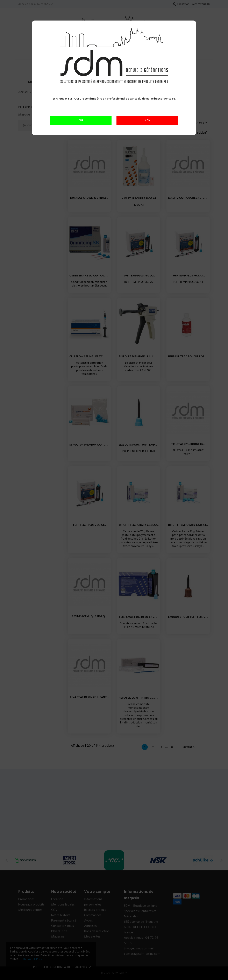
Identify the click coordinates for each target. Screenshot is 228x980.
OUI (81, 120)
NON (147, 120)
